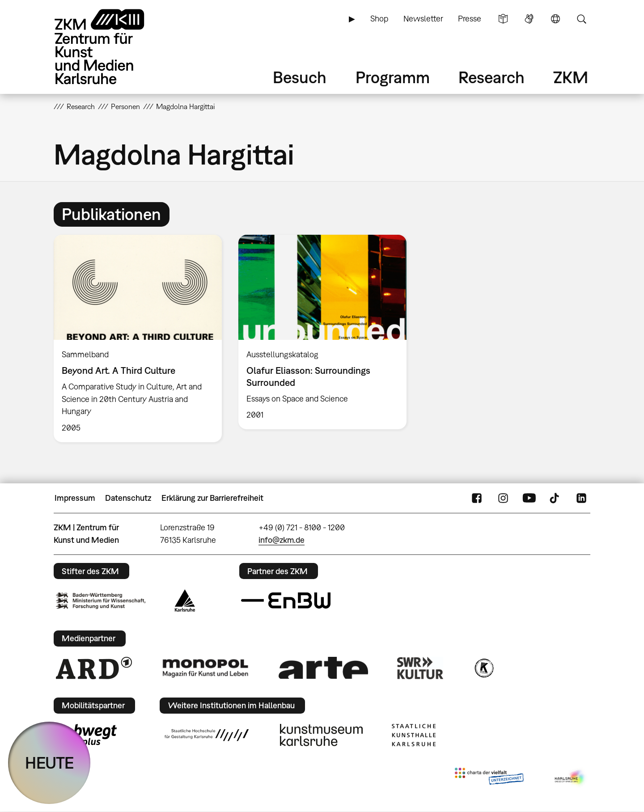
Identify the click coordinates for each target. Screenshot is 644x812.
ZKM (571, 77)
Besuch (300, 77)
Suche (581, 19)
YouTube (529, 498)
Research (491, 77)
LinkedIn (581, 498)
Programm (393, 77)
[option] (138, 338)
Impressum (75, 498)
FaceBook (477, 498)
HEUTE (49, 763)
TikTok (555, 498)
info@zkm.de (282, 540)
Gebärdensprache (529, 19)
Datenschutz (128, 498)
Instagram (503, 498)
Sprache (555, 19)
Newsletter (423, 19)
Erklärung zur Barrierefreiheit (212, 498)
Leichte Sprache (503, 19)
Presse (470, 19)
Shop (379, 19)
